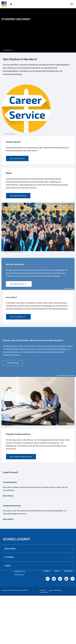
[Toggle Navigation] (72, 4)
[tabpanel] (38, 30)
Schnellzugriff (17, 539)
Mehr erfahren (8, 496)
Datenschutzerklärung (55, 590)
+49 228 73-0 (19, 571)
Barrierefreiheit (45, 592)
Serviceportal (69, 571)
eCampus (47, 571)
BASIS (58, 571)
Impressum (43, 590)
